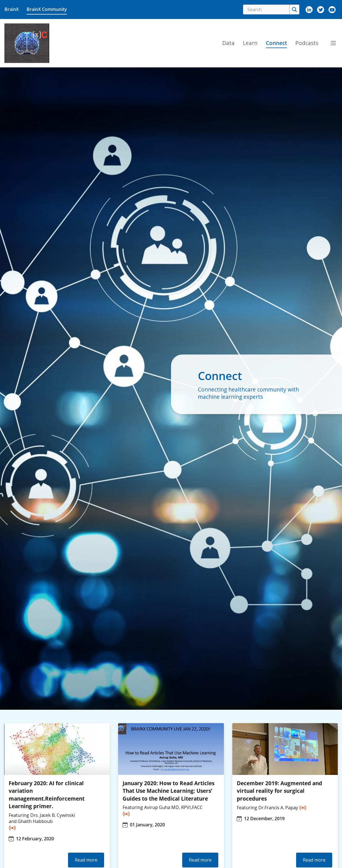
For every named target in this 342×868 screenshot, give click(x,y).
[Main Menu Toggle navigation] (333, 43)
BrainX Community (47, 9)
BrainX (12, 9)
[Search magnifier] (294, 10)
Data (228, 43)
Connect (276, 43)
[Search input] (268, 10)
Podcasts (307, 43)
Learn (250, 43)
